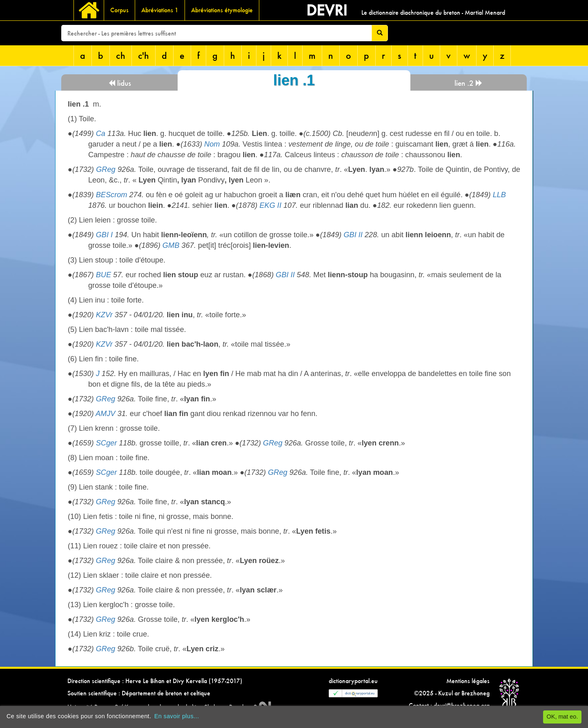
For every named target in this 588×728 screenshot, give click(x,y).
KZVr (104, 315)
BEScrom (112, 195)
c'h (144, 55)
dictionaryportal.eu (353, 681)
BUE (104, 275)
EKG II (270, 205)
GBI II (353, 235)
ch (121, 55)
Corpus (119, 10)
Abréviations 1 (160, 10)
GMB (171, 245)
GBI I (104, 235)
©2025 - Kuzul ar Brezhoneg (452, 693)
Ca (101, 134)
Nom (212, 144)
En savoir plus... (177, 716)
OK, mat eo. (562, 717)
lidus (120, 83)
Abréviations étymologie (222, 10)
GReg (106, 169)
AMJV (106, 414)
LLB (499, 195)
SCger (107, 443)
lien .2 (469, 83)
